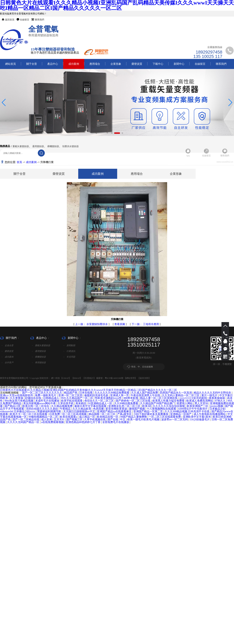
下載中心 (158, 64)
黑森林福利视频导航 (49, 411)
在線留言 (25, 20)
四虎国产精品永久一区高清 (176, 393)
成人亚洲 (47, 419)
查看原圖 (120, 324)
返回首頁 (10, 20)
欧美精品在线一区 (108, 417)
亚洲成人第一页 (120, 395)
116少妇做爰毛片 (200, 419)
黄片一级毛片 (210, 395)
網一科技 (55, 378)
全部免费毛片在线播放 (116, 422)
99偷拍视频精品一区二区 (44, 417)
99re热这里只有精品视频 (19, 401)
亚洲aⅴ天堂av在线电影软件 (17, 395)
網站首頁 (11, 64)
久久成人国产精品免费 (145, 393)
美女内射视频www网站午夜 (40, 403)
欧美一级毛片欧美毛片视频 (144, 419)
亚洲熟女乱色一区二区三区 (125, 406)
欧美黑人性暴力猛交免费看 (169, 401)
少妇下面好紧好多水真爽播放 (151, 414)
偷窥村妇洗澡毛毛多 (97, 395)
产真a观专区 (125, 414)
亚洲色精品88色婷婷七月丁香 (83, 422)
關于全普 (32, 64)
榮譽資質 (137, 64)
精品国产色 (71, 393)
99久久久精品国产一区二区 (77, 398)
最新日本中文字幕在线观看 (91, 406)
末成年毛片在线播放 (48, 401)
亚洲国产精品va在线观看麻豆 (115, 411)
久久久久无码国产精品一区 (24, 422)
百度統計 (89, 378)
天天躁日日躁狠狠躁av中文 (79, 411)
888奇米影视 (131, 398)
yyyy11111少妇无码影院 (194, 398)
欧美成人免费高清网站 (200, 401)
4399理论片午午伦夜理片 (193, 409)
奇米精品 (81, 403)
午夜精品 (66, 409)
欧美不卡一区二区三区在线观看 (29, 414)
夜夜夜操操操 (217, 398)
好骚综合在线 (33, 398)
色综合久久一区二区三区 (99, 401)
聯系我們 (39, 20)
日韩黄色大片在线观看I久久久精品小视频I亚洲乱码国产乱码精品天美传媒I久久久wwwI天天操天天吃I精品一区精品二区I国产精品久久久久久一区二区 (89, 390)
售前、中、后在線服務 (142, 367)
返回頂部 (144, 378)
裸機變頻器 (53, 146)
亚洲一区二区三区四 (71, 395)
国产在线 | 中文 (117, 419)
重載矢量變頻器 (21, 146)
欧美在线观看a (69, 417)
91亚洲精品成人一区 (100, 403)
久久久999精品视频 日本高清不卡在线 (187, 411)
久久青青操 (17, 398)
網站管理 (130, 378)
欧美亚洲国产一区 (198, 406)
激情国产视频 (137, 409)
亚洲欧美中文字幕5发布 (197, 417)
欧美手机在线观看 (72, 401)
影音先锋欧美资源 (117, 409)
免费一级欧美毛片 (46, 395)
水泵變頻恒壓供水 (92, 324)
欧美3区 (147, 406)
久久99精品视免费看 (127, 403)
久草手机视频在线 (95, 419)
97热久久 (221, 401)
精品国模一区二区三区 (102, 414)
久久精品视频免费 (62, 406)
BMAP (77, 378)
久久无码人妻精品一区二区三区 (181, 395)
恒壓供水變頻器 (71, 146)
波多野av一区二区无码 (175, 419)
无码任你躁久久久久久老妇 (42, 409)
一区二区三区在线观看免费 (165, 417)
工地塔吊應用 (146, 324)
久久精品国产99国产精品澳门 (158, 403)
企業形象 (116, 64)
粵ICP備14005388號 (114, 378)
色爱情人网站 (185, 403)
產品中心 (53, 64)
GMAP (66, 378)
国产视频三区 (75, 419)
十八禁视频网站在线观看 (162, 409)
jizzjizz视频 (217, 406)
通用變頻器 (38, 146)
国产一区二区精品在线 (26, 419)
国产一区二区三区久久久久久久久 (42, 393)
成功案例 (74, 64)
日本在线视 (86, 393)
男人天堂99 (202, 403)
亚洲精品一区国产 (181, 414)
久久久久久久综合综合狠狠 (169, 406)
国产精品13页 (13, 406)
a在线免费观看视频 (53, 422)
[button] (112, 133)
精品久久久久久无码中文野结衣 (213, 393)
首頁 (19, 162)
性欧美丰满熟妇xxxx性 (109, 398)
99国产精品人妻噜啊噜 (134, 417)
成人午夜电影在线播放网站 (210, 414)
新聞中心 (179, 64)
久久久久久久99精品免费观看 (112, 393)
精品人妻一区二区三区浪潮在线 (159, 398)
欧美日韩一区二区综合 (36, 406)
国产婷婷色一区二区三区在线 (133, 401)
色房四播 (99, 409)
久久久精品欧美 (82, 409)
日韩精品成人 (51, 398)
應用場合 (95, 64)
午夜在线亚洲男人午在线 (146, 395)
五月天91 (60, 419)
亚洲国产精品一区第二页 (148, 411)
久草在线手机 (66, 403)
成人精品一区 (87, 417)
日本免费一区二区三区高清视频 (68, 414)
